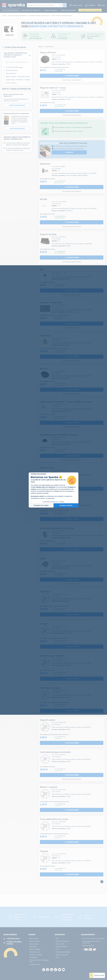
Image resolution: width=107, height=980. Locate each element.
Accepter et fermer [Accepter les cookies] (66, 505)
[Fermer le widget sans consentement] (38, 474)
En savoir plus (50, 498)
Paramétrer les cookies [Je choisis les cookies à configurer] (41, 505)
